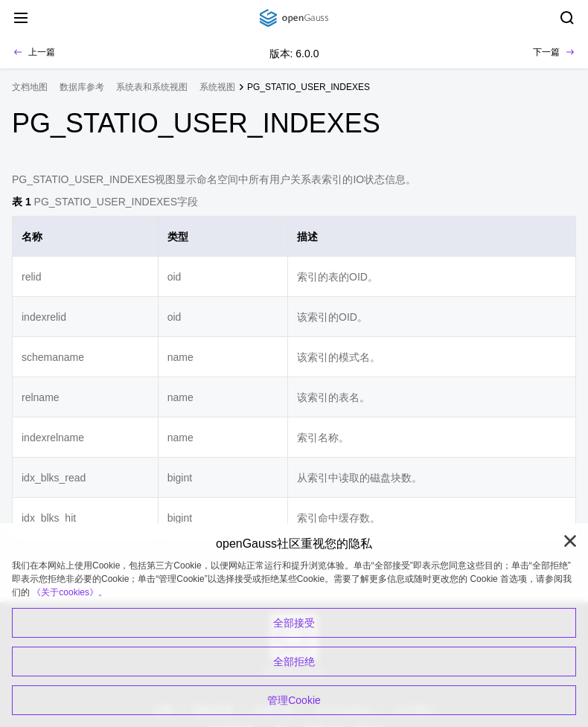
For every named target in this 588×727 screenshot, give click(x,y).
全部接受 (294, 623)
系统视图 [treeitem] (217, 87)
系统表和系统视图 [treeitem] (152, 87)
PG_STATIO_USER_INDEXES (309, 87)
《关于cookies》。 (70, 592)
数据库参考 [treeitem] (82, 87)
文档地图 (30, 87)
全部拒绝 (294, 662)
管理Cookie (294, 700)
